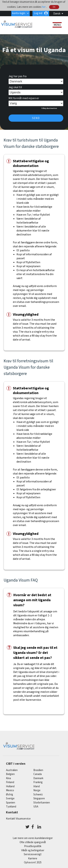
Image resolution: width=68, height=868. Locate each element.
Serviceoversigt (33, 854)
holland (10, 786)
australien (12, 770)
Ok (54, 7)
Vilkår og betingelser (33, 850)
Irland (37, 786)
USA (36, 807)
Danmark (38, 778)
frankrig (38, 782)
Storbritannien (42, 803)
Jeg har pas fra (17, 76)
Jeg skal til (15, 87)
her (44, 7)
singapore (39, 799)
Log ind (38, 13)
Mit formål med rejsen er (24, 98)
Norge (37, 790)
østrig (10, 795)
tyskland (11, 807)
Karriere (33, 859)
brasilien (38, 770)
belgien (10, 774)
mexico (10, 790)
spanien (11, 803)
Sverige (10, 799)
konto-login (19, 13)
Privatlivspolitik (33, 846)
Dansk (57, 14)
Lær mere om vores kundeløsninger (33, 838)
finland (10, 782)
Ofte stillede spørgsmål (33, 842)
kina (8, 778)
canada (38, 774)
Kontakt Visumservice (18, 819)
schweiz (38, 795)
